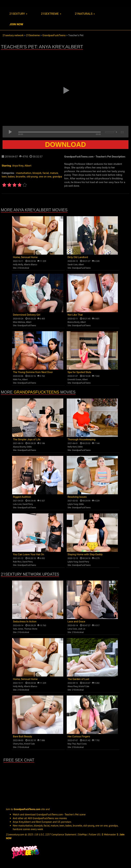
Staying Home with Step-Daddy (85, 554)
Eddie (29, 447)
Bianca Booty (73, 322)
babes (11, 177)
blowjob (37, 173)
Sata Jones (18, 629)
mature (54, 173)
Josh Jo (82, 629)
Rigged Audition (22, 497)
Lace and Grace (76, 622)
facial (46, 173)
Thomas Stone (31, 629)
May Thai (72, 744)
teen (4, 177)
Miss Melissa (19, 322)
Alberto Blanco (30, 265)
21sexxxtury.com (15, 834)
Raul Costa (82, 744)
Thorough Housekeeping (81, 439)
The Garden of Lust (78, 679)
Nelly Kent (72, 447)
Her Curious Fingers (79, 736)
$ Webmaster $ (110, 834)
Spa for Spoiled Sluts (79, 372)
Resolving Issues (77, 497)
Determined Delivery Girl (27, 315)
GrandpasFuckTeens (81, 268)
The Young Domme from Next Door (33, 372)
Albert (28, 166)
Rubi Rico (17, 562)
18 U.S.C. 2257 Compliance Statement (56, 834)
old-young (32, 177)
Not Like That (75, 315)
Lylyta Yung (73, 504)
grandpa (57, 177)
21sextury (18, 14)
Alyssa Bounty (19, 447)
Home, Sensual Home (25, 257)
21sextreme (51, 14)
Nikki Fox (17, 380)
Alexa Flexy (73, 686)
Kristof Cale (84, 686)
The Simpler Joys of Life (27, 439)
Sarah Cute (72, 265)
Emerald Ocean (74, 380)
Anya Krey (18, 166)
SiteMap (82, 834)
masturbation (24, 173)
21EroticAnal (23, 268)
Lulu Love (17, 504)
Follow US (94, 834)
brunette (21, 177)
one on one (45, 177)
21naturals (85, 14)
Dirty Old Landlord (78, 257)
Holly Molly (18, 265)
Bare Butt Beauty (22, 736)
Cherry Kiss (18, 744)
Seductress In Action (25, 622)
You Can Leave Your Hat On (28, 554)
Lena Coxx (72, 629)
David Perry (28, 504)
